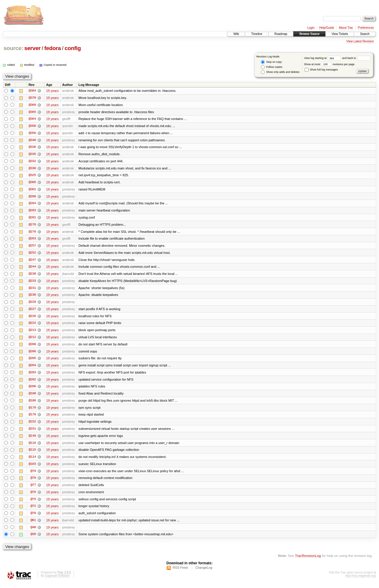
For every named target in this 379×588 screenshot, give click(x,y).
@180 (32, 403)
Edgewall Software (57, 580)
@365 (32, 112)
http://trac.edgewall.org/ (361, 580)
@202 (32, 382)
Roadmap (281, 34)
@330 (32, 169)
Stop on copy (271, 62)
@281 (32, 219)
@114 (32, 460)
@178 (32, 418)
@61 (33, 524)
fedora (52, 48)
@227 (32, 311)
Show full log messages (321, 70)
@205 (32, 361)
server (32, 48)
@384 (32, 91)
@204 (32, 368)
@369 (32, 105)
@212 (32, 339)
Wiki (236, 34)
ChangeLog (204, 572)
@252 (32, 254)
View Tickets (340, 34)
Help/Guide (327, 28)
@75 (33, 503)
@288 (32, 197)
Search (365, 34)
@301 (32, 190)
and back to (356, 58)
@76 (33, 496)
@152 (32, 425)
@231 (32, 290)
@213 (32, 332)
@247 (32, 261)
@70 (33, 517)
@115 (32, 453)
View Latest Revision (360, 41)
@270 (32, 233)
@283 (32, 212)
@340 (32, 140)
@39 (33, 539)
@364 (32, 119)
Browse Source (309, 34)
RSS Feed (180, 572)
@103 (32, 467)
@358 (32, 126)
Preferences (366, 28)
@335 (32, 155)
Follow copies (272, 67)
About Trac (346, 28)
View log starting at (323, 58)
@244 (32, 268)
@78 (33, 482)
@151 (32, 432)
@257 (32, 247)
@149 (32, 439)
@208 (32, 347)
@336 (32, 148)
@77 (33, 489)
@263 (32, 240)
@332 (32, 162)
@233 (32, 283)
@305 (32, 183)
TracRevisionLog (308, 560)
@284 (32, 204)
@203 (32, 375)
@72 (33, 510)
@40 (33, 531)
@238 (32, 275)
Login (311, 28)
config (73, 48)
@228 (32, 304)
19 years (52, 91)
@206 (32, 354)
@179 (32, 411)
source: (13, 48)
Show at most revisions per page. (330, 64)
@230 (32, 297)
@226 (32, 318)
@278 (32, 226)
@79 (33, 475)
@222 (32, 325)
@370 (32, 98)
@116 (32, 446)
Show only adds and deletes (280, 72)
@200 (32, 389)
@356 (32, 133)
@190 (32, 396)
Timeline (257, 34)
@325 (32, 176)
